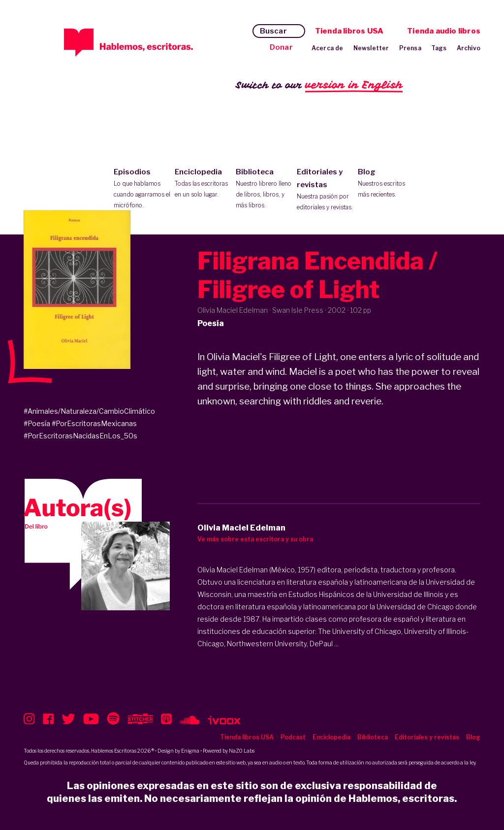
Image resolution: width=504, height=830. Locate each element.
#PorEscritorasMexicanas (94, 423)
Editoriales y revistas (325, 190)
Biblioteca (264, 189)
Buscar (273, 31)
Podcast (293, 737)
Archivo (469, 48)
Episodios (142, 189)
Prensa (410, 48)
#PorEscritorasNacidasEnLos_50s (80, 436)
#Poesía (37, 423)
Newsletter (371, 48)
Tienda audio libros (444, 31)
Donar (281, 47)
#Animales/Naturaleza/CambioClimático (89, 411)
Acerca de (328, 48)
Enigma (190, 751)
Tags (439, 48)
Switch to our (319, 85)
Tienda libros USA (349, 31)
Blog (386, 184)
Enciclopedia (203, 184)
